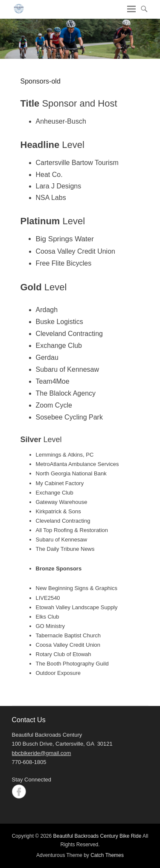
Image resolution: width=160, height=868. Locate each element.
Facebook (19, 791)
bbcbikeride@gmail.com (42, 753)
